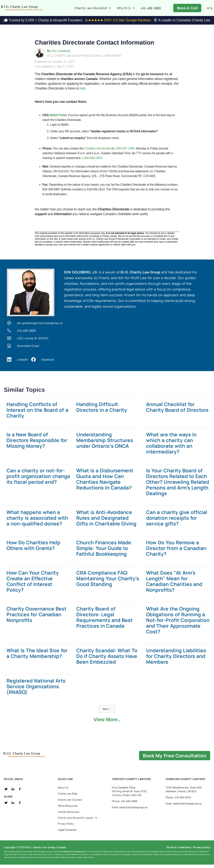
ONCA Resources (68, 809)
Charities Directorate (98, 152)
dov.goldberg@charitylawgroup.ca (40, 326)
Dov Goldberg (61, 54)
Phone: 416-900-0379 (178, 801)
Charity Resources (69, 815)
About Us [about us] (63, 791)
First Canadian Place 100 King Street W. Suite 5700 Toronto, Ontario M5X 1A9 (129, 795)
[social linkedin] (13, 792)
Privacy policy (202, 850)
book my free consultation (175, 759)
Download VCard (28, 349)
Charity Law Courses (70, 803)
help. (83, 92)
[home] (34, 10)
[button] (93, 10)
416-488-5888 (151, 10)
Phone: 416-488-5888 (125, 804)
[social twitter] (6, 792)
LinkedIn (23, 363)
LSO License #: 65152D (33, 341)
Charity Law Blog (68, 797)
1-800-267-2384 (124, 152)
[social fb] (20, 792)
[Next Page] (107, 712)
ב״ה (210, 10)
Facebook (48, 363)
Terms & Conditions (179, 850)
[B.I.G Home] (37, 758)
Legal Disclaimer (67, 833)
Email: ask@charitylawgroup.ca (130, 811)
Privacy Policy (66, 827)
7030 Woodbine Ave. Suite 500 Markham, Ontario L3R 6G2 (183, 793)
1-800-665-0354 (92, 161)
